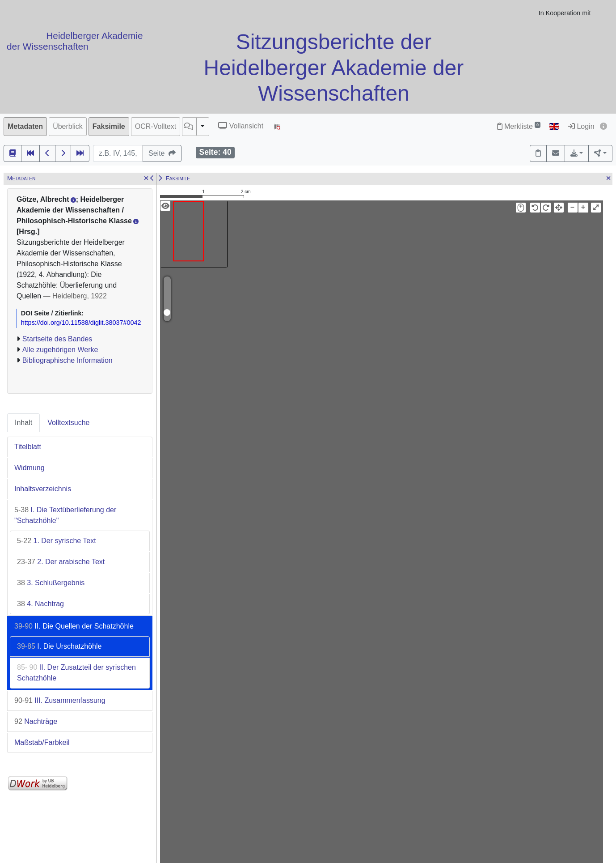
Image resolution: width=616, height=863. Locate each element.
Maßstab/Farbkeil (42, 742)
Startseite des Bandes (57, 339)
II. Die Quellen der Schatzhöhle (74, 626)
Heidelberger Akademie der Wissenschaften (75, 41)
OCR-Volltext (156, 126)
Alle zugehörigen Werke (60, 350)
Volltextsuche (68, 423)
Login (581, 126)
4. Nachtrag (40, 604)
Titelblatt (28, 447)
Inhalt (23, 423)
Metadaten (25, 126)
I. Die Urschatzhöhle (59, 646)
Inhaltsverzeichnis (43, 489)
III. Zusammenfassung (60, 700)
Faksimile (109, 126)
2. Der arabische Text (61, 562)
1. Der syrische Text (57, 541)
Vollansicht (241, 126)
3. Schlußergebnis (51, 583)
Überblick (68, 126)
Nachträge (36, 721)
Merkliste (519, 126)
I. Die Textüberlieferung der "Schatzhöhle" (65, 515)
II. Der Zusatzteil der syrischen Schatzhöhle (76, 673)
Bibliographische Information (68, 360)
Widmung (30, 468)
